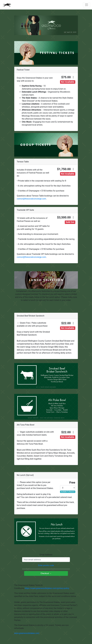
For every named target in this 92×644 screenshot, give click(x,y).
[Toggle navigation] (87, 5)
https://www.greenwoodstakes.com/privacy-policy (47, 588)
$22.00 (68, 323)
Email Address (46, 555)
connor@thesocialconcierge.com (31, 199)
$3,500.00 (66, 217)
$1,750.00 (66, 169)
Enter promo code (46, 565)
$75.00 (68, 77)
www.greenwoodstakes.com (27, 633)
